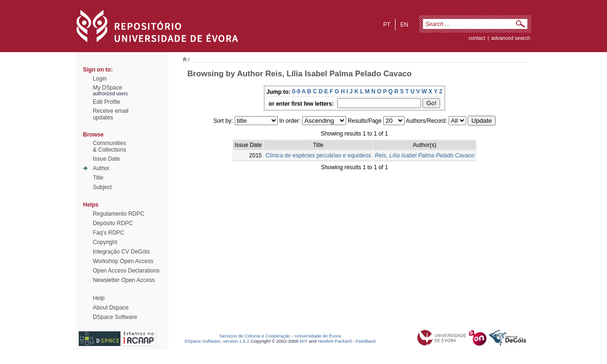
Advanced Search (511, 38)
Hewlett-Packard (335, 341)
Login (100, 79)
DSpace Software (115, 317)
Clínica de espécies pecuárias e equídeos (318, 155)
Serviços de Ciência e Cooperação (255, 336)
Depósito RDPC (113, 223)
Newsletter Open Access (124, 280)
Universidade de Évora (318, 336)
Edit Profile (107, 102)
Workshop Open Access (123, 261)
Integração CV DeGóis (121, 252)
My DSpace (108, 88)
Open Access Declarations (126, 271)
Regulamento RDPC (119, 214)
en (404, 25)
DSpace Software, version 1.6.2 (217, 341)
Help (99, 298)
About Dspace (111, 308)
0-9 (296, 91)
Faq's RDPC (109, 233)
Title (98, 178)
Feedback (366, 341)
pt (387, 25)
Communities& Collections (110, 146)
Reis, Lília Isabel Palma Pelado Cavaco (424, 155)
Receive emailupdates (111, 114)
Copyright (105, 242)
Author (101, 168)
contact (477, 38)
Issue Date (106, 159)
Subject (102, 187)
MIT (304, 341)
